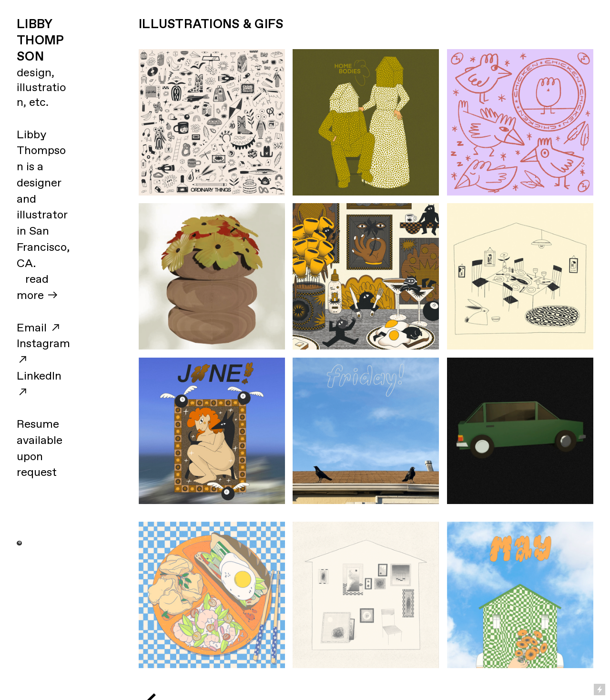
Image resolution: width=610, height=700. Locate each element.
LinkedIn (39, 376)
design (34, 73)
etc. (39, 103)
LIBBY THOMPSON (40, 41)
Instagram (43, 344)
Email (32, 328)
